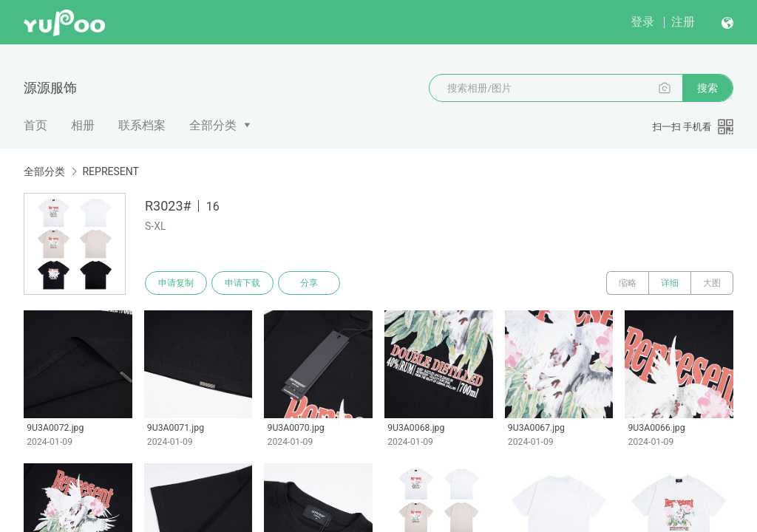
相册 (83, 125)
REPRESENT (110, 171)
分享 (309, 283)
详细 (670, 283)
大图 (712, 283)
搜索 (707, 88)
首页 (35, 125)
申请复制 (176, 283)
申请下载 (242, 283)
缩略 (628, 283)
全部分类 (213, 125)
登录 (642, 22)
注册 (683, 22)
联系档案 (142, 125)
